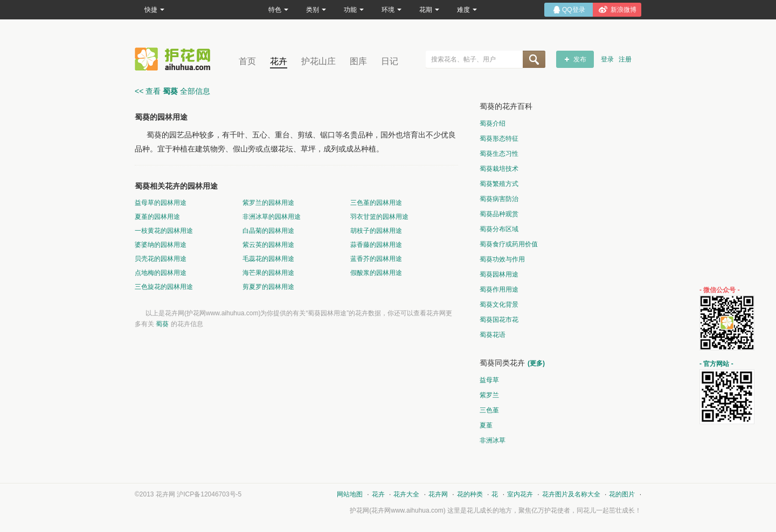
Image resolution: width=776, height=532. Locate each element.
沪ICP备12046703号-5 (209, 494)
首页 (247, 61)
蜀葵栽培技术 (499, 169)
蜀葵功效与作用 (502, 259)
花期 (429, 10)
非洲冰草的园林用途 (272, 217)
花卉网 (175, 59)
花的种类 (470, 494)
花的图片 (622, 494)
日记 (390, 61)
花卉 (279, 61)
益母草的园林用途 (161, 203)
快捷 (154, 10)
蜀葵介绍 (493, 123)
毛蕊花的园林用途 (268, 259)
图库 (358, 61)
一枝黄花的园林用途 (164, 231)
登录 (607, 59)
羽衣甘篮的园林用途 (379, 217)
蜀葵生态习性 (499, 154)
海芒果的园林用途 (268, 273)
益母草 (489, 380)
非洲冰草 (493, 440)
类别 (316, 10)
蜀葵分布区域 (499, 229)
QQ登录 (574, 10)
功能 (354, 10)
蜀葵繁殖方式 (499, 184)
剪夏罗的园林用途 (268, 287)
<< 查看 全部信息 (172, 91)
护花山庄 (318, 61)
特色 (278, 10)
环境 (392, 10)
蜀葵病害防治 (499, 199)
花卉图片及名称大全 (571, 494)
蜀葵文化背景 (499, 305)
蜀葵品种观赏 (499, 214)
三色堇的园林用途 (376, 203)
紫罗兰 (489, 395)
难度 (467, 10)
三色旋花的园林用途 (164, 287)
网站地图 (350, 494)
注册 (625, 59)
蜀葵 (162, 324)
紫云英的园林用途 (268, 245)
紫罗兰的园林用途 (268, 203)
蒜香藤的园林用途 (376, 245)
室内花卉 (520, 494)
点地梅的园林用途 (161, 273)
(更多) (536, 363)
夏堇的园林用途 (157, 217)
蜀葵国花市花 (499, 320)
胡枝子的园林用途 (376, 231)
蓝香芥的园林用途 (376, 259)
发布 (580, 59)
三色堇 (489, 410)
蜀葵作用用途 (499, 289)
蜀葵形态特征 (499, 139)
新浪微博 (623, 10)
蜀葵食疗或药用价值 (509, 244)
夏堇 (486, 425)
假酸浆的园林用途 (376, 273)
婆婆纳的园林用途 (161, 245)
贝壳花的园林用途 (161, 259)
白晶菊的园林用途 (268, 231)
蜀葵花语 (493, 335)
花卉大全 (406, 494)
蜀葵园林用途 (499, 274)
